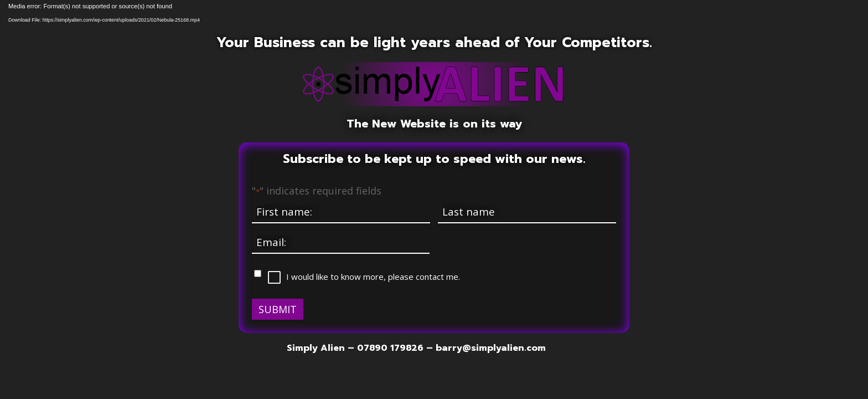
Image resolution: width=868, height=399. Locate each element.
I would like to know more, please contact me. (373, 277)
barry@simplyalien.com (491, 348)
